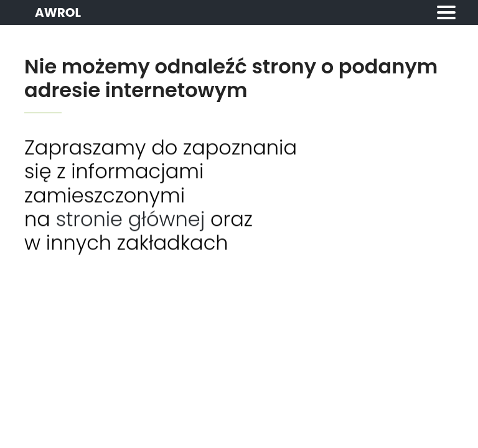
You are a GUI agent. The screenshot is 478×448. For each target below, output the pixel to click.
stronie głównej (131, 220)
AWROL (58, 12)
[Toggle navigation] (446, 12)
